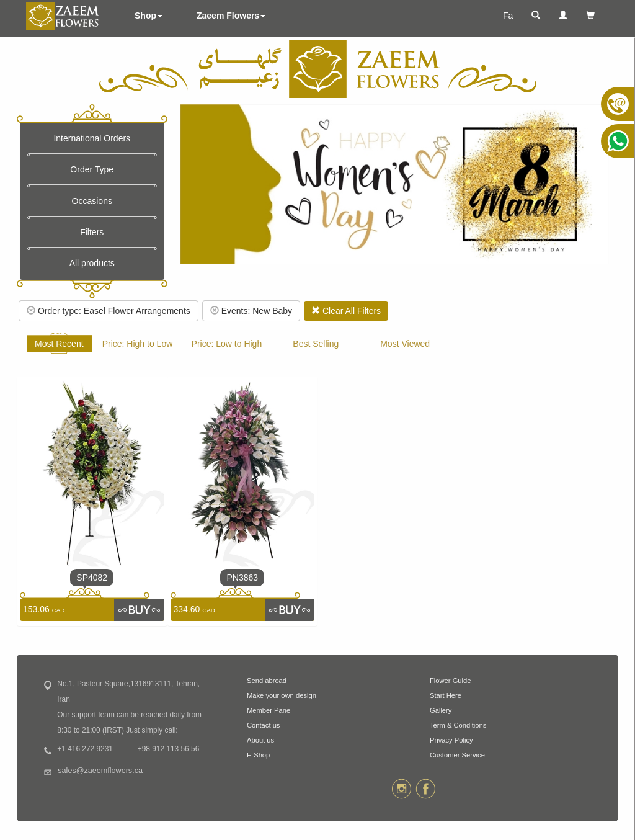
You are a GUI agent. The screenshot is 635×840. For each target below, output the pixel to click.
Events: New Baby (251, 311)
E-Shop (258, 755)
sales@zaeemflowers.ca (100, 771)
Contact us (263, 725)
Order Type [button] (92, 169)
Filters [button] (92, 232)
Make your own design (282, 695)
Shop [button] (149, 16)
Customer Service (457, 755)
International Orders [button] (92, 138)
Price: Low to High (227, 344)
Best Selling (316, 344)
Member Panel (269, 710)
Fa (508, 16)
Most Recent (59, 344)
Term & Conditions (458, 725)
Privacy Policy (451, 740)
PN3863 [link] (242, 578)
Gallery (441, 710)
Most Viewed (405, 344)
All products (92, 263)
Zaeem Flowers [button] (231, 16)
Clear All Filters (346, 311)
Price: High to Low (138, 344)
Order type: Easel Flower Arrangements (109, 311)
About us (260, 740)
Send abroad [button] (267, 681)
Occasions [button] (92, 201)
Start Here (446, 695)
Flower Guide (451, 681)
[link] (139, 610)
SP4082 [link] (92, 578)
